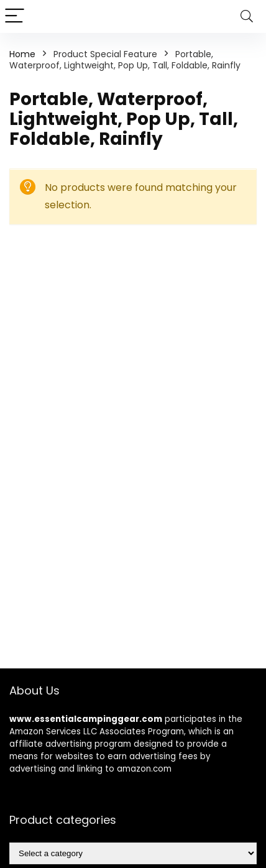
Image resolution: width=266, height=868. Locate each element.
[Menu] (15, 16)
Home (22, 54)
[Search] (247, 16)
